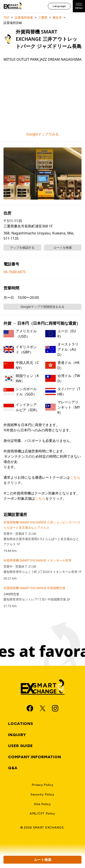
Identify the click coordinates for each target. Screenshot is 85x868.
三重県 (43, 17)
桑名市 (57, 17)
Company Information (35, 757)
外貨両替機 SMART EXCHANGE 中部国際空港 (34, 588)
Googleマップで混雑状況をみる (42, 307)
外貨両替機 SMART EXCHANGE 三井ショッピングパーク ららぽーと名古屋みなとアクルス (42, 525)
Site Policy (42, 804)
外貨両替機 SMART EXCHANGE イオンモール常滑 (37, 560)
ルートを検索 (63, 247)
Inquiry (17, 735)
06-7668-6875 (15, 272)
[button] (42, 174)
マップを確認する (22, 247)
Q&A (13, 768)
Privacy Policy (43, 785)
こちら (75, 477)
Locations (21, 724)
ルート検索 (43, 860)
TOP (6, 17)
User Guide (20, 746)
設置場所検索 (24, 17)
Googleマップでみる (42, 134)
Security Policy (42, 794)
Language (59, 6)
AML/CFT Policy (42, 814)
